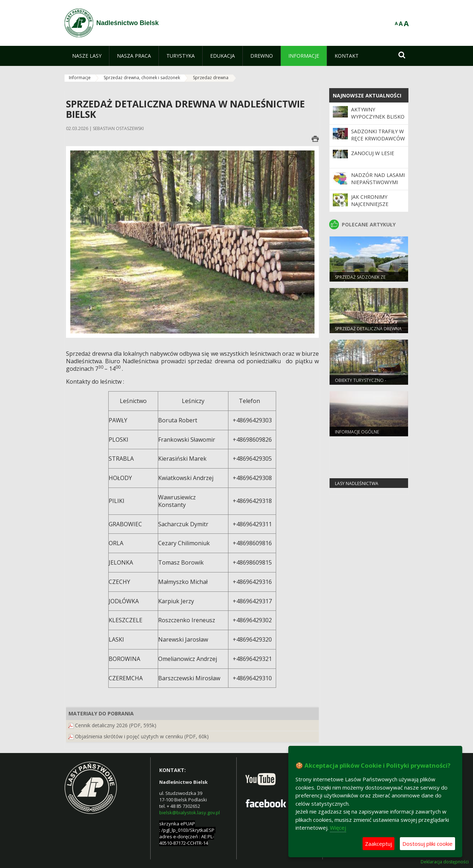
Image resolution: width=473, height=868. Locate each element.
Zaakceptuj (379, 844)
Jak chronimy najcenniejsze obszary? (370, 204)
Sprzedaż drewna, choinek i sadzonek (142, 78)
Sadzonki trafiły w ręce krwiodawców (378, 135)
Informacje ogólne (357, 432)
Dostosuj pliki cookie (427, 844)
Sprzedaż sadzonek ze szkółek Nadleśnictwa (361, 280)
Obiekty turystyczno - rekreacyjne (361, 383)
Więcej (338, 828)
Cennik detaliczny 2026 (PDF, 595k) (116, 725)
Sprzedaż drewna (211, 78)
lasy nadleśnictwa (357, 483)
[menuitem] (87, 56)
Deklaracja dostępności (445, 862)
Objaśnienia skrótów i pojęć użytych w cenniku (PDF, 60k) (142, 736)
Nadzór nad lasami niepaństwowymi (378, 179)
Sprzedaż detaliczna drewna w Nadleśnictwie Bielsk (368, 332)
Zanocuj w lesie (373, 153)
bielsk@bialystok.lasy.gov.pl (190, 812)
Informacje (80, 78)
